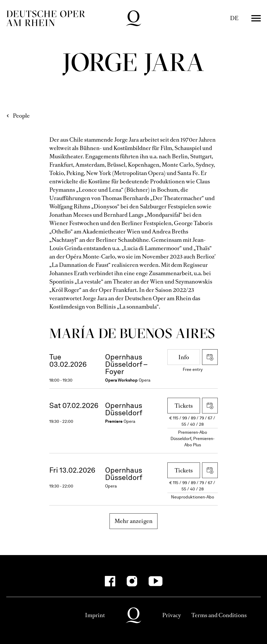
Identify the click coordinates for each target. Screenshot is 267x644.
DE (234, 18)
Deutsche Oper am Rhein (46, 18)
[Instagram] (132, 581)
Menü (256, 18)
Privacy (172, 615)
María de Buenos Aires (132, 333)
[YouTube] (156, 581)
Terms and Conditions (219, 615)
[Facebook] (110, 581)
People (21, 116)
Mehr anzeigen (134, 521)
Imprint (95, 615)
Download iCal (210, 357)
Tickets (184, 406)
